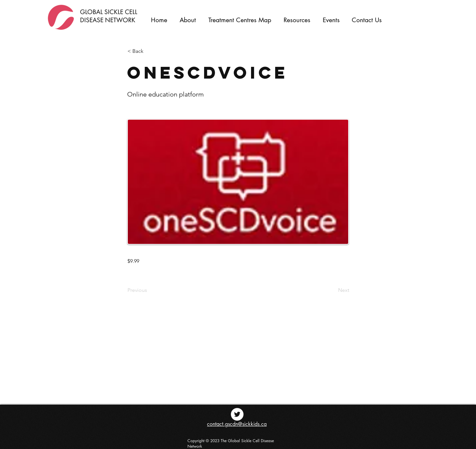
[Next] (333, 290)
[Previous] (149, 290)
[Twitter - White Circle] (237, 414)
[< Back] (149, 51)
